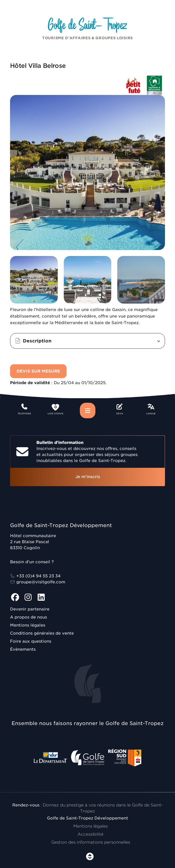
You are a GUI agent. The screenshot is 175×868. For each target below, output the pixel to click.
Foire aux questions (31, 641)
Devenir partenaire (30, 609)
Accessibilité (91, 834)
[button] (88, 341)
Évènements (23, 649)
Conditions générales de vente (42, 633)
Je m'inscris (88, 477)
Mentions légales (28, 625)
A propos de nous (28, 617)
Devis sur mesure (38, 371)
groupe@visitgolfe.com (38, 582)
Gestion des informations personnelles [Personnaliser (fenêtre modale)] (91, 842)
